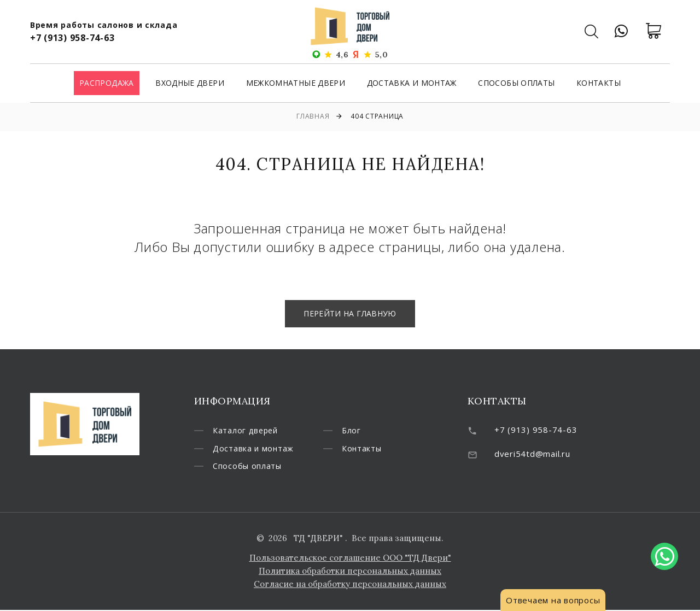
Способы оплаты (516, 84)
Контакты (599, 84)
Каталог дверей (247, 431)
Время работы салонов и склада (104, 25)
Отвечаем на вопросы (553, 600)
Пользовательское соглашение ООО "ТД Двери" (350, 559)
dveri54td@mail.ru (532, 454)
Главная (313, 116)
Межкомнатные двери (296, 84)
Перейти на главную (350, 313)
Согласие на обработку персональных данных (350, 585)
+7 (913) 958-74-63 (72, 38)
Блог (352, 431)
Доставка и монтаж (412, 84)
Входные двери (190, 84)
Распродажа (107, 84)
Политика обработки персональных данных (350, 572)
